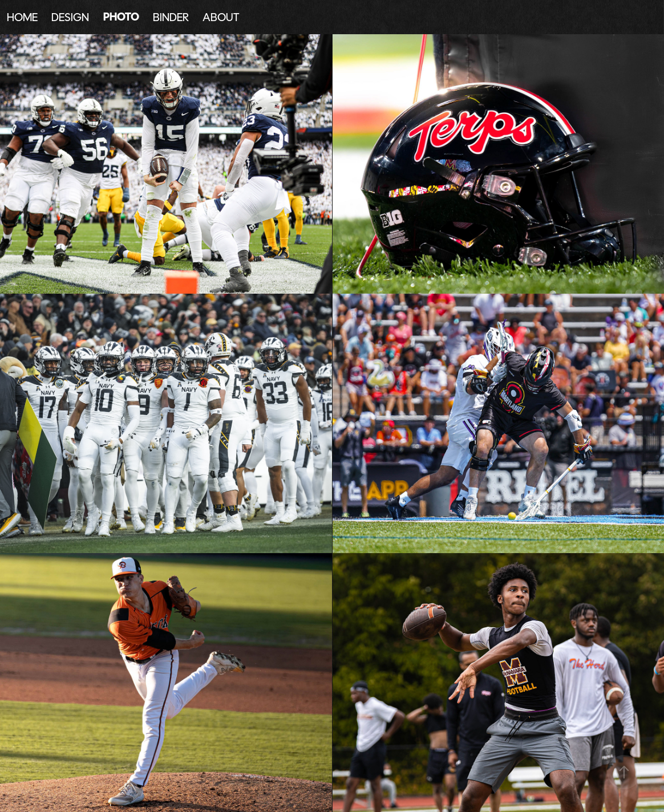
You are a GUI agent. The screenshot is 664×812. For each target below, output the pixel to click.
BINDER (171, 17)
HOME (22, 17)
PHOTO (121, 17)
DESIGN (70, 17)
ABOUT (221, 17)
